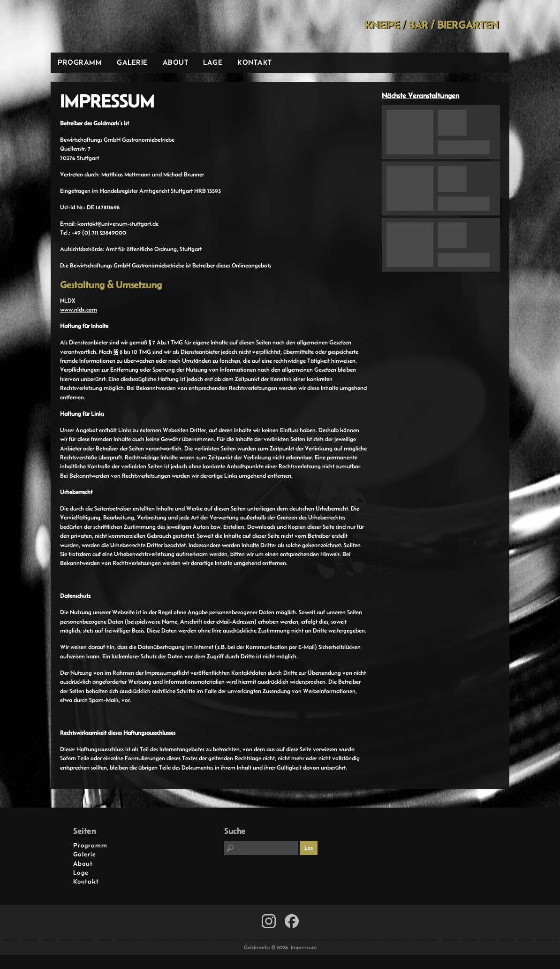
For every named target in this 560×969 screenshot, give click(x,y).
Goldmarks (118, 26)
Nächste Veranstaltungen (420, 95)
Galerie (132, 62)
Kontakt (255, 62)
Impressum (304, 947)
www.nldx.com (79, 309)
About (176, 62)
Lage (213, 62)
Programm (80, 62)
